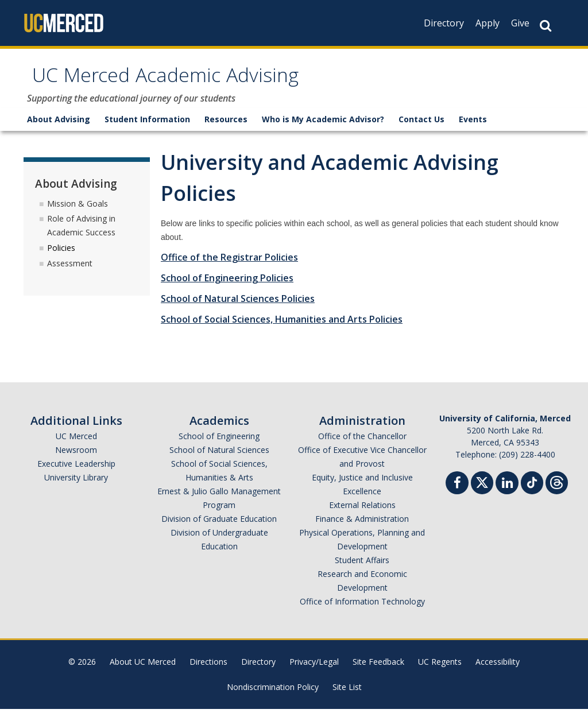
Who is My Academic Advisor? (323, 127)
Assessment (70, 271)
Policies (61, 256)
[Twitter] (482, 489)
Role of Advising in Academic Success (81, 233)
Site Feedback (378, 670)
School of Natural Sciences (219, 458)
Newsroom (76, 458)
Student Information (147, 127)
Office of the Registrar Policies (229, 265)
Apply (488, 23)
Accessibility (498, 670)
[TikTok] (532, 489)
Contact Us (421, 127)
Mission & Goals (78, 211)
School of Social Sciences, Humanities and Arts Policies (282, 327)
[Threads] (557, 489)
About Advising (59, 127)
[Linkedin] (507, 492)
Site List (347, 695)
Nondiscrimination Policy (273, 695)
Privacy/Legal (314, 670)
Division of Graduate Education (219, 527)
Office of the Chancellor (362, 444)
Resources (226, 127)
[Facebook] (457, 492)
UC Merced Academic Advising (201, 82)
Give (520, 23)
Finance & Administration (362, 527)
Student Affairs (362, 568)
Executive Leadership (76, 472)
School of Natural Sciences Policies (238, 307)
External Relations (362, 513)
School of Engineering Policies (227, 286)
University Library (76, 485)
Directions (208, 670)
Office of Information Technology (362, 609)
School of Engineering (219, 444)
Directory (444, 23)
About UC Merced (143, 670)
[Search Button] (546, 26)
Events (473, 127)
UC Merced (76, 444)
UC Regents (440, 670)
